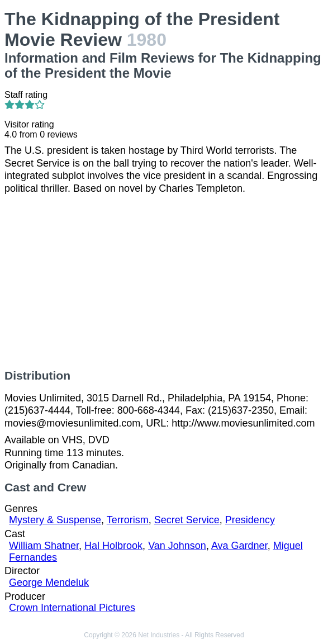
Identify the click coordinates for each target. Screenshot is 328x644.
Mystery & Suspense (55, 520)
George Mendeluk (49, 583)
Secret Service (187, 520)
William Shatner (44, 546)
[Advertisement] (164, 282)
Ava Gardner (239, 546)
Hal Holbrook (113, 546)
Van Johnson (177, 546)
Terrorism (128, 520)
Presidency (250, 520)
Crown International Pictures (72, 608)
